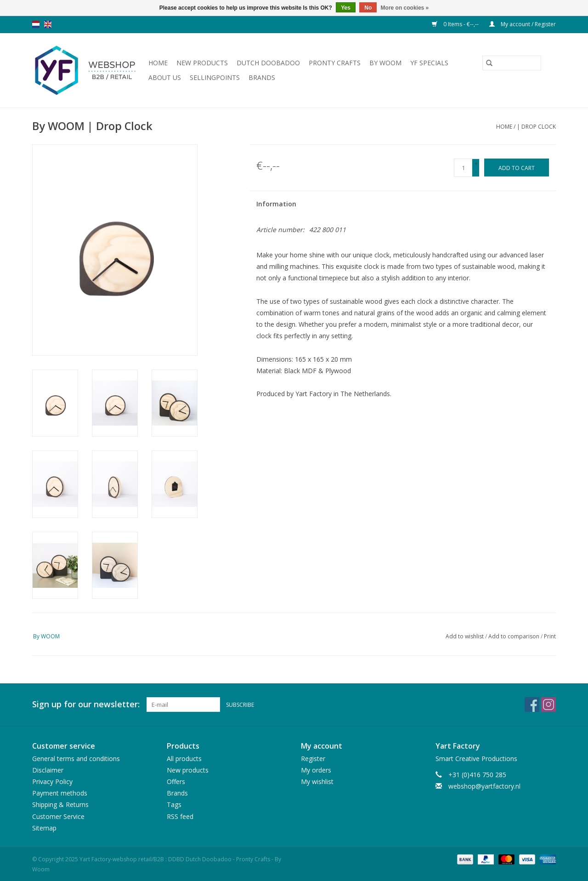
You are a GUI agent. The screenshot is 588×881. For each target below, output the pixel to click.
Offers (176, 782)
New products (202, 63)
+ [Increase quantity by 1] (476, 163)
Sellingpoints (215, 77)
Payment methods (60, 793)
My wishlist (317, 782)
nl (36, 24)
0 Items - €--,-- (456, 24)
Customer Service (58, 816)
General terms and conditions (76, 759)
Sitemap (44, 828)
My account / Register (523, 24)
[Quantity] (463, 168)
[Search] (512, 63)
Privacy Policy (52, 782)
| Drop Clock (536, 127)
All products (184, 759)
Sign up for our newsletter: (86, 704)
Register (313, 759)
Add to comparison (514, 636)
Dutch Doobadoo (268, 63)
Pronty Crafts (335, 63)
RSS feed (180, 816)
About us (165, 77)
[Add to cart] (517, 168)
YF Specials (429, 63)
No (368, 8)
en (48, 24)
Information (276, 204)
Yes (346, 8)
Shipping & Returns (60, 804)
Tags (174, 804)
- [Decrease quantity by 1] (476, 172)
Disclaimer (48, 770)
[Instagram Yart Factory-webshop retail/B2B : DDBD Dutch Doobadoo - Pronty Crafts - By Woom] (548, 705)
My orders (316, 770)
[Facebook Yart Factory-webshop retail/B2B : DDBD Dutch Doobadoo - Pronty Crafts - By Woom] (532, 705)
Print (550, 636)
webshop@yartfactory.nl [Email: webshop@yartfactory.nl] (484, 786)
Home (158, 63)
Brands (262, 77)
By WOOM (385, 63)
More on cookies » (405, 8)
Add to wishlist (465, 636)
